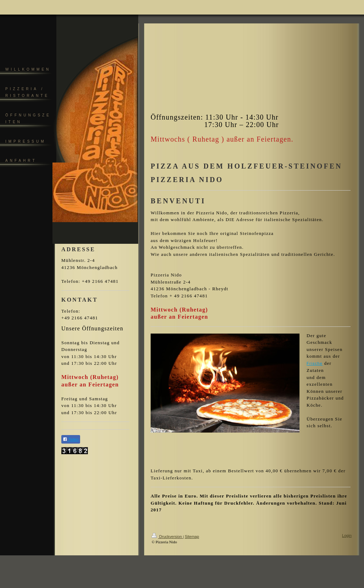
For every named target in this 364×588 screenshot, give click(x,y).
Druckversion (167, 537)
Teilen (71, 439)
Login (347, 535)
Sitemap (192, 537)
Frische (315, 363)
